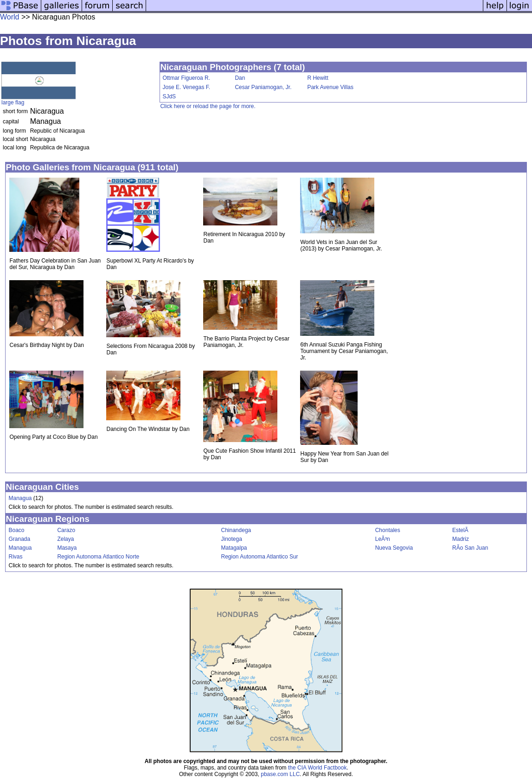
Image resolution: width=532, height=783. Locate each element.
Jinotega (232, 539)
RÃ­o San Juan (470, 548)
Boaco (16, 530)
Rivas (15, 557)
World (10, 17)
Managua (20, 498)
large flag (13, 103)
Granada (19, 539)
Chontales (388, 530)
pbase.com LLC (280, 774)
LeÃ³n (383, 539)
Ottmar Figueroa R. (186, 78)
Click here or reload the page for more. (208, 106)
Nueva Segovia (394, 548)
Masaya (67, 548)
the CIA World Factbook (317, 768)
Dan (240, 78)
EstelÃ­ (460, 530)
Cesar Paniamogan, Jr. (263, 87)
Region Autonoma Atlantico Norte (98, 557)
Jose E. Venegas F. (186, 87)
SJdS (169, 96)
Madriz (461, 539)
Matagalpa (234, 548)
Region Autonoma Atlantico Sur (260, 557)
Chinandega (236, 530)
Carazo (66, 530)
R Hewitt (317, 78)
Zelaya (65, 539)
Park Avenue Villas (330, 87)
